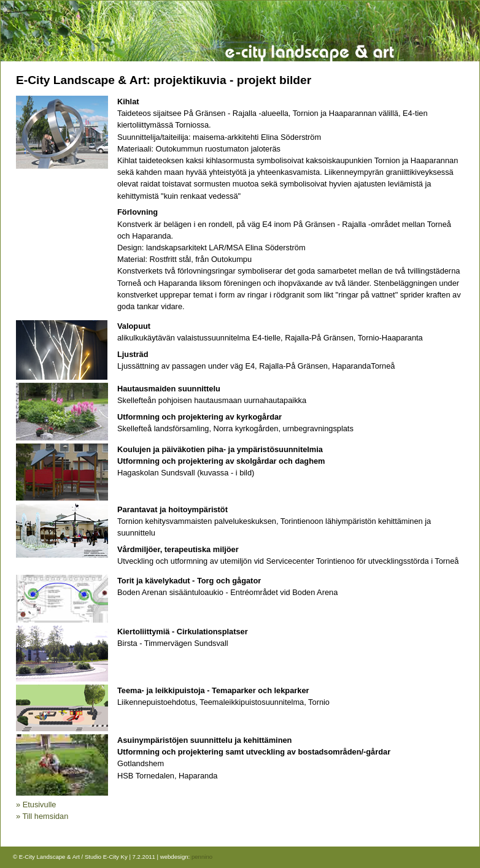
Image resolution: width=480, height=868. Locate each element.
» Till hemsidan (42, 816)
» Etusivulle (36, 805)
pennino (202, 857)
